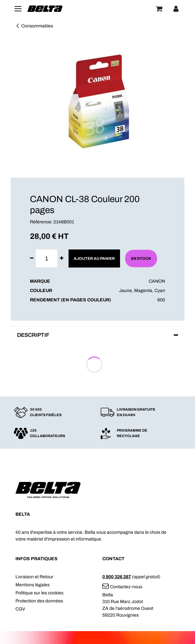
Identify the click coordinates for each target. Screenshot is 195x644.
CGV (20, 609)
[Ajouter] (62, 258)
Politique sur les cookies (39, 593)
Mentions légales (32, 585)
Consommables (34, 26)
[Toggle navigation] (18, 9)
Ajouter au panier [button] (94, 259)
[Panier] (159, 9)
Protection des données (39, 601)
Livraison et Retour (34, 577)
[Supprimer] (32, 258)
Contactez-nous (122, 587)
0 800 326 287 (117, 577)
